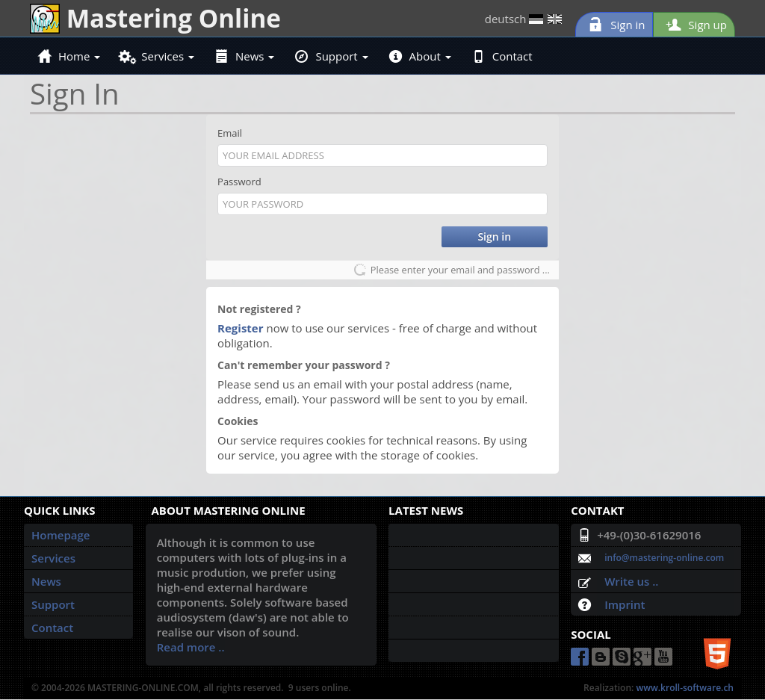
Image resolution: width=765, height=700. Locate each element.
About (420, 56)
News (245, 56)
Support (331, 56)
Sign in (614, 25)
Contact (502, 56)
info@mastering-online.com (664, 558)
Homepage (61, 535)
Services (158, 56)
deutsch (524, 19)
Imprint (625, 604)
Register (240, 328)
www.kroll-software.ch (685, 688)
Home (69, 56)
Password (239, 182)
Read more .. (191, 647)
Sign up (694, 25)
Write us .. (631, 581)
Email (230, 133)
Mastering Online (155, 18)
